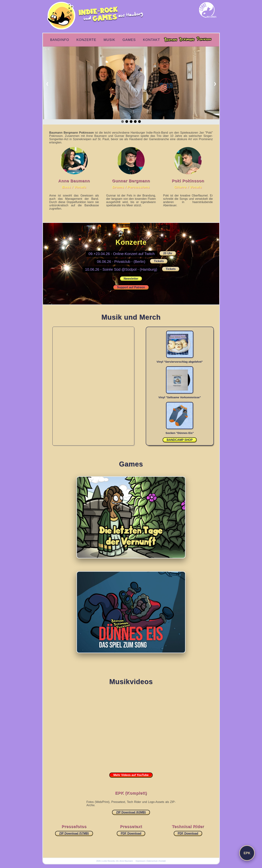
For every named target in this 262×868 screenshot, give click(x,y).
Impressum (140, 861)
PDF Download (131, 833)
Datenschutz (152, 861)
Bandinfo (60, 40)
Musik (109, 40)
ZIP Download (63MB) (131, 812)
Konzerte (86, 40)
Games (129, 40)
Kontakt (152, 40)
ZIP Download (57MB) (74, 833)
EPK (247, 853)
